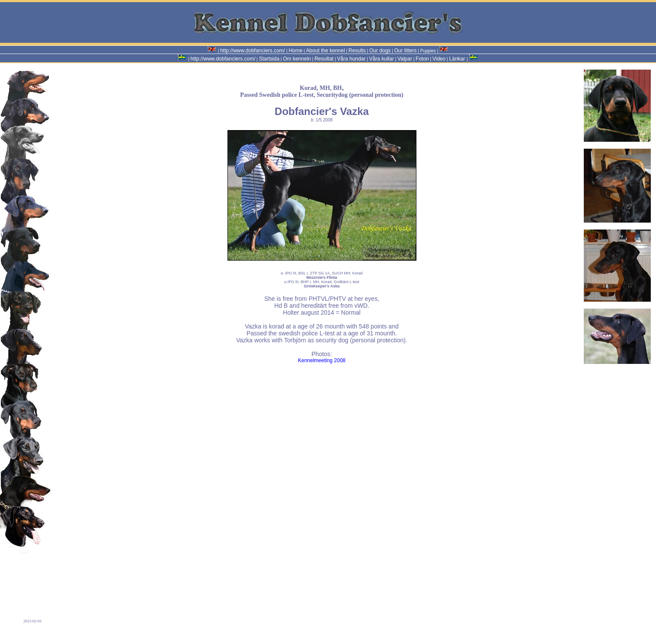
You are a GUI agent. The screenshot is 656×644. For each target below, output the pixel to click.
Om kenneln (297, 59)
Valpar (405, 59)
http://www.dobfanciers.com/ (253, 51)
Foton (422, 59)
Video (439, 59)
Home (295, 51)
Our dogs (380, 51)
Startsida (269, 59)
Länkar (457, 59)
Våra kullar (382, 59)
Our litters (406, 51)
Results (357, 51)
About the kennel (326, 51)
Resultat (324, 59)
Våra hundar (351, 59)
